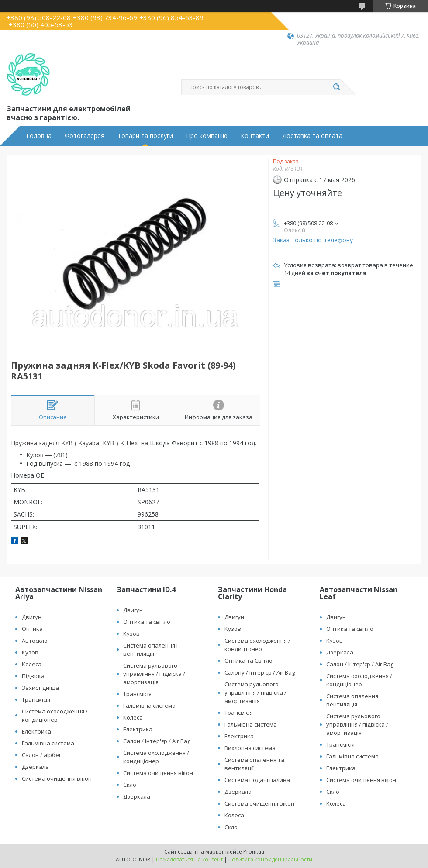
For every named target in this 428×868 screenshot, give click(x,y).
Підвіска (33, 676)
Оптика (32, 629)
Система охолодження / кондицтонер (257, 645)
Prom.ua (254, 852)
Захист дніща (40, 688)
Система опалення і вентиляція (150, 649)
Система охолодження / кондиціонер (55, 715)
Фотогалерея (85, 136)
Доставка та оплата (312, 136)
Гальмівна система (48, 743)
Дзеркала (35, 767)
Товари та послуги (145, 136)
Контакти (255, 136)
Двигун (32, 617)
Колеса (32, 664)
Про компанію (207, 136)
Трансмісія (36, 699)
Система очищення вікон (57, 778)
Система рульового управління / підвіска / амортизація (154, 674)
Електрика (36, 731)
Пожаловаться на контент (189, 859)
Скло (130, 785)
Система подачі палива (257, 780)
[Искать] (336, 87)
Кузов (30, 652)
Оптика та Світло (249, 661)
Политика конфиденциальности (270, 859)
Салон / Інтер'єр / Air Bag (157, 741)
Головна (39, 136)
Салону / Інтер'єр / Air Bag (260, 672)
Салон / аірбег (41, 755)
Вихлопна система (250, 748)
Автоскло (35, 641)
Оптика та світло (147, 622)
